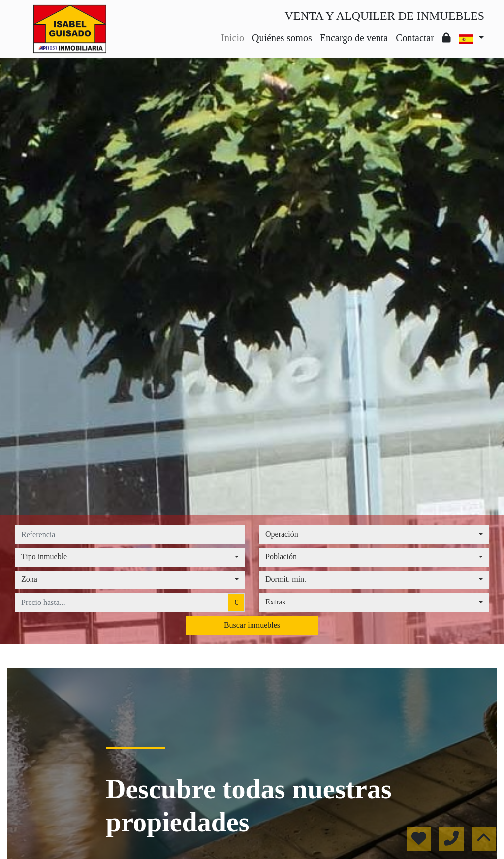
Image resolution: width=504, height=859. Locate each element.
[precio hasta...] (122, 603)
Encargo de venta (354, 38)
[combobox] (374, 535)
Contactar (415, 38)
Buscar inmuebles (252, 625)
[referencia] (130, 535)
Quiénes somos (282, 38)
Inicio (233, 38)
